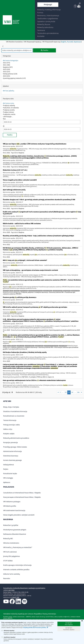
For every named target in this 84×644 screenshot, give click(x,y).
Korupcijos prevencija (10, 443)
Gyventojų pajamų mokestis (14, 78)
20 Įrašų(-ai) (7, 392)
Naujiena (8, 67)
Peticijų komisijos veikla (11, 425)
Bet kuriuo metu (8, 103)
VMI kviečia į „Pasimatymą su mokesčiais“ (18, 547)
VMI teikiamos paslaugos (12, 502)
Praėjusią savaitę (9, 110)
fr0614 (5, 346)
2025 (6, 69)
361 (78, 392)
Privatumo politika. (41, 628)
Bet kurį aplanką (8, 91)
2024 (6, 76)
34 (72, 392)
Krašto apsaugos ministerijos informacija (17, 565)
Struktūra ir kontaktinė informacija (15, 411)
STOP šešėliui (8, 561)
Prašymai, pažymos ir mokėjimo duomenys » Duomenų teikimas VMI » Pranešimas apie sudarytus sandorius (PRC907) (39, 293)
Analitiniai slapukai (8, 637)
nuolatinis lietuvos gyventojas (35, 291)
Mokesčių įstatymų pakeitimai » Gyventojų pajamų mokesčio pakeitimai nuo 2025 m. (41, 331)
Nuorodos (7, 578)
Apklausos (7, 482)
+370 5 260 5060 (9, 590)
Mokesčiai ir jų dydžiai (11, 525)
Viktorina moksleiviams (11, 543)
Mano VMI (16, 597)
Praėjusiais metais (9, 114)
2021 (6, 65)
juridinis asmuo (20, 346)
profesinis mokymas (30, 346)
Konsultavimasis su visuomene (14, 416)
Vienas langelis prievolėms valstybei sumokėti (19, 515)
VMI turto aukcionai (10, 552)
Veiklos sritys (8, 429)
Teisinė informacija (10, 420)
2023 (6, 72)
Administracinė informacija (12, 451)
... (63, 392)
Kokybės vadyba (9, 434)
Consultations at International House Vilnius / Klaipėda (22, 493)
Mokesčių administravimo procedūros (16, 438)
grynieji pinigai (67, 291)
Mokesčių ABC (8, 539)
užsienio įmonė (24, 291)
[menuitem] (49, 10)
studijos (14, 346)
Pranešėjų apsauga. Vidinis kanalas (15, 447)
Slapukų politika (28, 628)
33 (69, 392)
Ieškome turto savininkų (12, 574)
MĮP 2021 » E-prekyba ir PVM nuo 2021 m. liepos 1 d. (38, 377)
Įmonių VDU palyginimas (12, 556)
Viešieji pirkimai (10, 74)
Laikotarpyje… (8, 117)
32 (66, 392)
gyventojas (6, 291)
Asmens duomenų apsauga (12, 460)
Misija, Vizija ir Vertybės (11, 407)
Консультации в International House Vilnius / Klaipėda (22, 497)
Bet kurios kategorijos (11, 61)
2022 (6, 63)
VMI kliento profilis (10, 506)
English (64, 42)
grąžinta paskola (39, 346)
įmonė (9, 346)
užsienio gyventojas (58, 291)
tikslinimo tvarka (75, 291)
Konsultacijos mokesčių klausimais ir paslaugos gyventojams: (24, 588)
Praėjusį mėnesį (8, 112)
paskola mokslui (63, 346)
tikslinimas (17, 291)
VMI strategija (8, 478)
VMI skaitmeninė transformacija (14, 510)
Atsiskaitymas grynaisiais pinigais (15, 530)
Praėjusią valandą (9, 106)
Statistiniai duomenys (11, 456)
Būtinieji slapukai (8, 631)
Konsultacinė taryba (10, 474)
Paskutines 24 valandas (11, 108)
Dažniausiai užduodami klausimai (15, 534)
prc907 (11, 291)
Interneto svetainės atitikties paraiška (16, 570)
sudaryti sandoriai (48, 291)
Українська (77, 42)
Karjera (6, 469)
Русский (70, 42)
